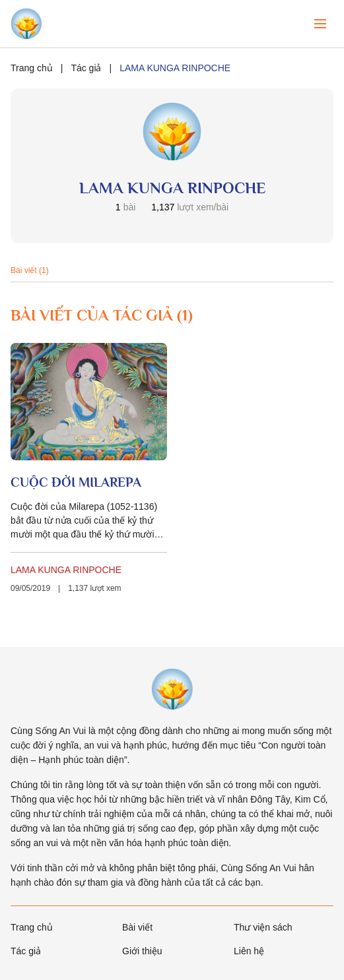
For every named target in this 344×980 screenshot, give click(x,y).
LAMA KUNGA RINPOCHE (66, 570)
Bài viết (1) (30, 270)
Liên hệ (249, 951)
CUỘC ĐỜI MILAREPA (76, 482)
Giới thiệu (142, 951)
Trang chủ (32, 68)
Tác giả (86, 68)
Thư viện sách (263, 927)
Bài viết (137, 927)
